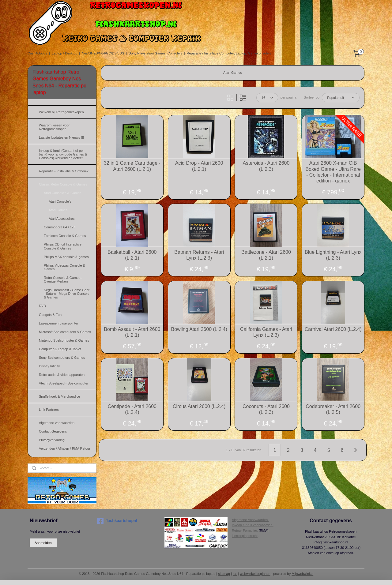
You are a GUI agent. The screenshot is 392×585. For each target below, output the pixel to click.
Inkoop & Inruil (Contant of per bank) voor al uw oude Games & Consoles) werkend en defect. (63, 154)
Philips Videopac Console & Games (64, 267)
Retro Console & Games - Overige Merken (63, 279)
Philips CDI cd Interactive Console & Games (63, 246)
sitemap (224, 574)
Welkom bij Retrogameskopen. (62, 112)
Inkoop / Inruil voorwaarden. (253, 525)
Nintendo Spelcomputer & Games (64, 340)
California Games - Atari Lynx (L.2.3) (266, 332)
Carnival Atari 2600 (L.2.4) (333, 329)
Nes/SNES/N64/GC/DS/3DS (103, 53)
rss (235, 574)
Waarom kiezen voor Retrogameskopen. (54, 127)
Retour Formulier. (245, 531)
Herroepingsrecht (245, 536)
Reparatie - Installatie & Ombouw (64, 171)
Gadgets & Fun (50, 315)
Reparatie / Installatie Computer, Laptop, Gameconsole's (229, 53)
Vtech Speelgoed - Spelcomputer (64, 383)
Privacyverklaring (52, 440)
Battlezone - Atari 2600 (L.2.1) (266, 255)
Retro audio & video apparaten (62, 375)
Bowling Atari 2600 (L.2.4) (199, 329)
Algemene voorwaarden (57, 423)
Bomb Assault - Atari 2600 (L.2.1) (132, 332)
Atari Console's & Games (63, 193)
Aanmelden (43, 543)
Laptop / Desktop (64, 53)
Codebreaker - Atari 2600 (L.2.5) (333, 409)
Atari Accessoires (62, 219)
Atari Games (58, 210)
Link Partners (49, 410)
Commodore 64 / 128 (60, 227)
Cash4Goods (37, 53)
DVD (42, 306)
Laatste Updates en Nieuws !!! (61, 137)
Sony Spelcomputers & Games (62, 358)
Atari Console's (60, 201)
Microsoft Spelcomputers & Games (65, 332)
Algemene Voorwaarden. (250, 520)
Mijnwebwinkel (302, 574)
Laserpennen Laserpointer (58, 323)
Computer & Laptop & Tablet (60, 349)
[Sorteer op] (341, 98)
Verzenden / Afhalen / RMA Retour (65, 448)
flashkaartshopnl (117, 521)
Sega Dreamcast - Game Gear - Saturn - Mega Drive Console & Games (67, 294)
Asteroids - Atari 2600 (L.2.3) (266, 166)
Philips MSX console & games (66, 257)
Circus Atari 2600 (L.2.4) (199, 406)
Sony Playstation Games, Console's (155, 53)
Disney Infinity (49, 366)
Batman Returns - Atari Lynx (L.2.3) (199, 255)
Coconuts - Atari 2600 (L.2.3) (266, 409)
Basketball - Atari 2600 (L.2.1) (132, 255)
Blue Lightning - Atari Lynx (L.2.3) (333, 255)
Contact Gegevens (53, 431)
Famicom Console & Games (65, 236)
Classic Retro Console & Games (63, 184)
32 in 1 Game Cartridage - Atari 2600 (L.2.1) (132, 166)
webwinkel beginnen (255, 574)
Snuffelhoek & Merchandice (59, 396)
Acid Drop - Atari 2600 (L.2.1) (199, 166)
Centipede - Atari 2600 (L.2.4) (132, 409)
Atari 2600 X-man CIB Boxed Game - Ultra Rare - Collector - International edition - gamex (333, 172)
